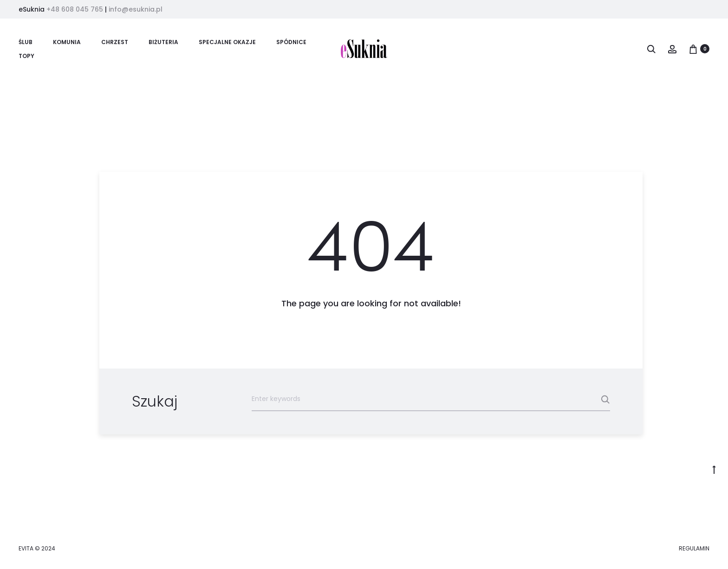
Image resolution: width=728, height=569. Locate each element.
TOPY (26, 56)
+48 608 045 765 (75, 9)
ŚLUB (26, 42)
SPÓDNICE (291, 42)
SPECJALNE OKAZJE (227, 42)
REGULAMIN (694, 548)
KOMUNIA (67, 42)
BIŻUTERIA (163, 42)
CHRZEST (115, 42)
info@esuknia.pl (136, 9)
